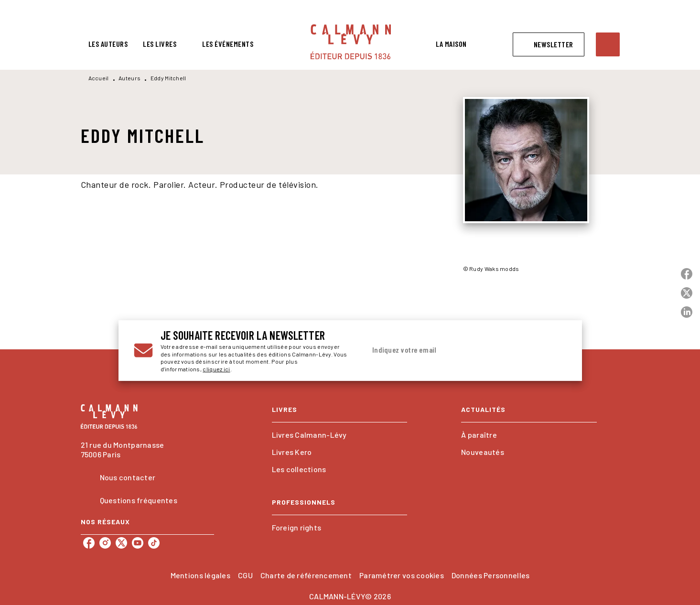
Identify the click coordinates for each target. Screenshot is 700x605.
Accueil (99, 78)
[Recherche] (608, 44)
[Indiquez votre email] (454, 350)
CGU (245, 575)
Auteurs (129, 78)
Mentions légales (200, 575)
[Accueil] (351, 42)
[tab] (108, 44)
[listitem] (89, 543)
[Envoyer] (555, 351)
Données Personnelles (490, 575)
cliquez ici (216, 369)
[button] (549, 44)
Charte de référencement (306, 575)
